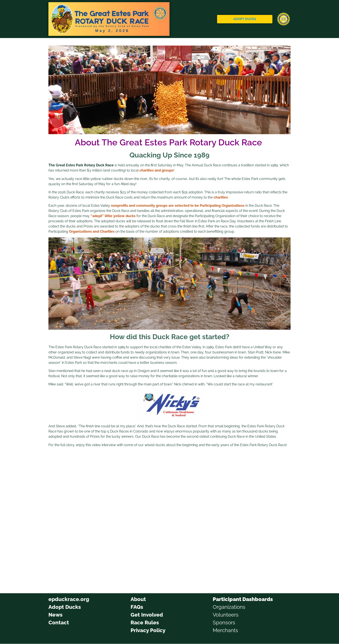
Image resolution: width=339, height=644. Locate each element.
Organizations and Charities (92, 231)
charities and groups (156, 170)
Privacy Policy (148, 630)
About (138, 599)
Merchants (225, 630)
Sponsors (224, 623)
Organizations (229, 607)
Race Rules (145, 623)
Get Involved (147, 615)
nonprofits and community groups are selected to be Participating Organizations (178, 206)
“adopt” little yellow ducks (113, 216)
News (55, 615)
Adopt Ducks (65, 607)
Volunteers (226, 615)
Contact (59, 623)
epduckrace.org (69, 599)
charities (221, 197)
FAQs (137, 607)
